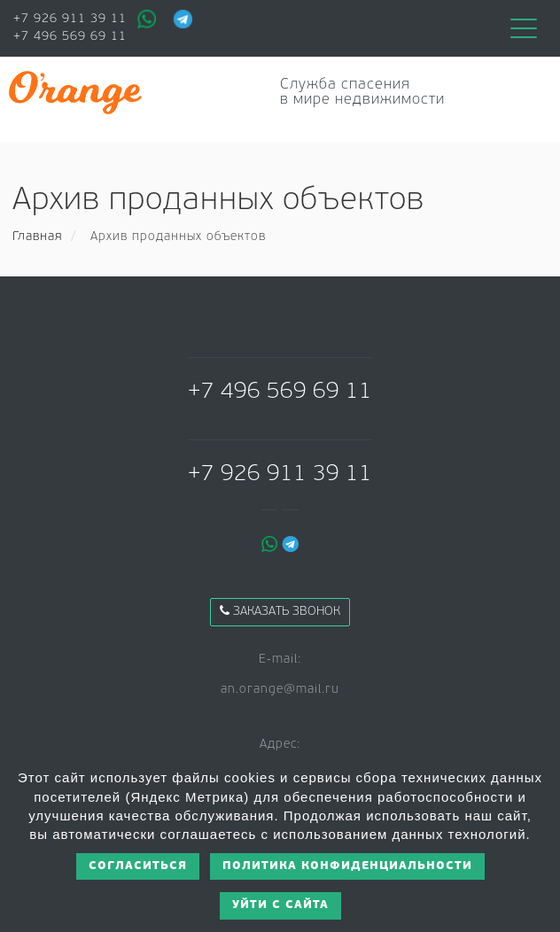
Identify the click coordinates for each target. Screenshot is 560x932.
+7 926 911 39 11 (70, 19)
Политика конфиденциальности (347, 866)
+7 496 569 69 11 (70, 37)
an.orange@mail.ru (280, 690)
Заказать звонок (280, 611)
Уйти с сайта (280, 905)
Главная (37, 237)
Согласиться (138, 866)
